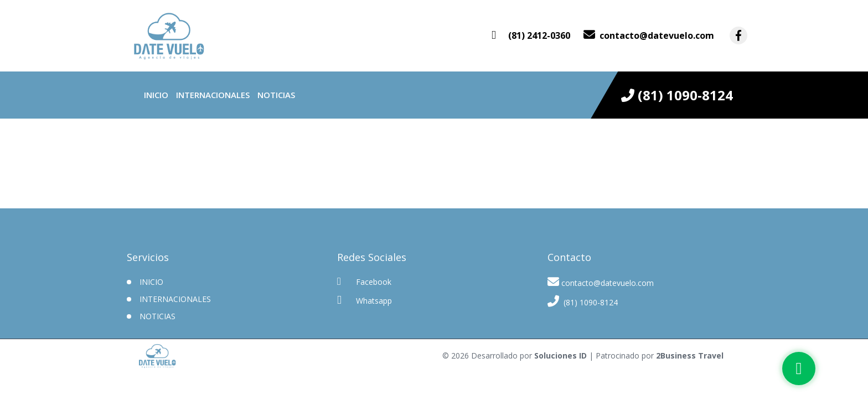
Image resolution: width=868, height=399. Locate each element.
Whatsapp (365, 300)
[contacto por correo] (649, 35)
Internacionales (213, 95)
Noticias (276, 95)
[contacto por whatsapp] (531, 35)
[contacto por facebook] (738, 35)
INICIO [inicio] (156, 95)
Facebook (364, 282)
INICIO (151, 282)
